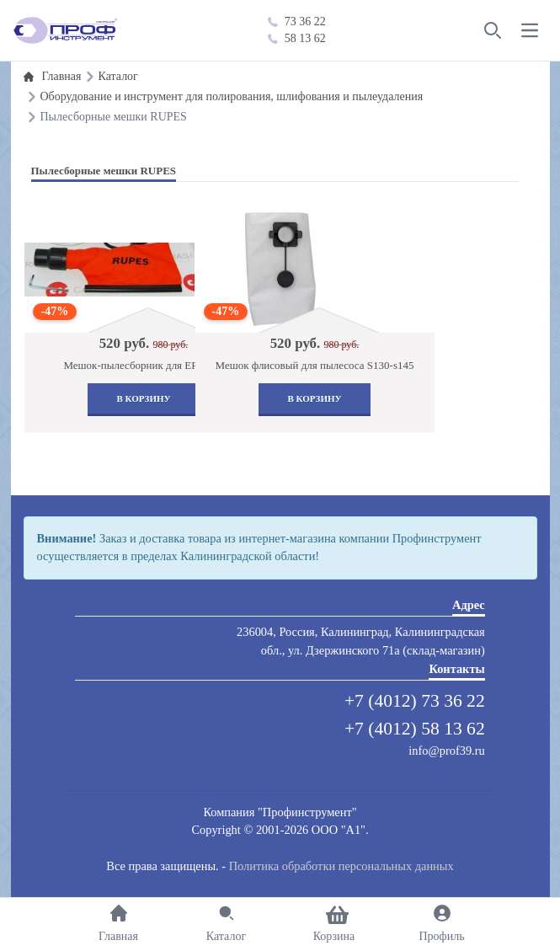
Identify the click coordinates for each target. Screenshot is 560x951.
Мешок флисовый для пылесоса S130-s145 (315, 365)
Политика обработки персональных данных (341, 866)
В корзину (143, 398)
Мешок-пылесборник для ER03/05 (143, 365)
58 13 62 (297, 38)
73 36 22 (297, 21)
